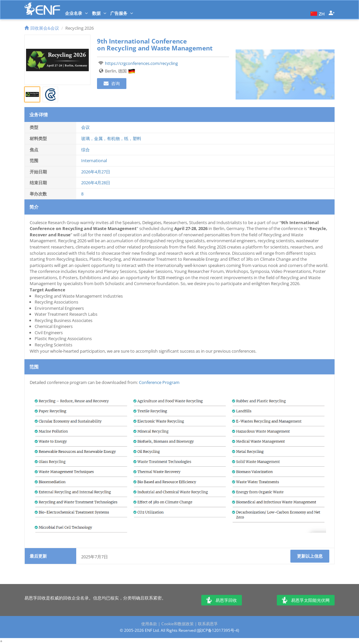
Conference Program (159, 382)
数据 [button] (99, 13)
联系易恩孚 (208, 624)
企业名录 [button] (76, 13)
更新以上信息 (310, 556)
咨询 (112, 83)
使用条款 (149, 624)
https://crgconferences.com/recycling (141, 63)
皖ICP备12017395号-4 (218, 630)
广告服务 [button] (122, 13)
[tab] (32, 94)
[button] (317, 13)
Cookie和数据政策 (178, 624)
